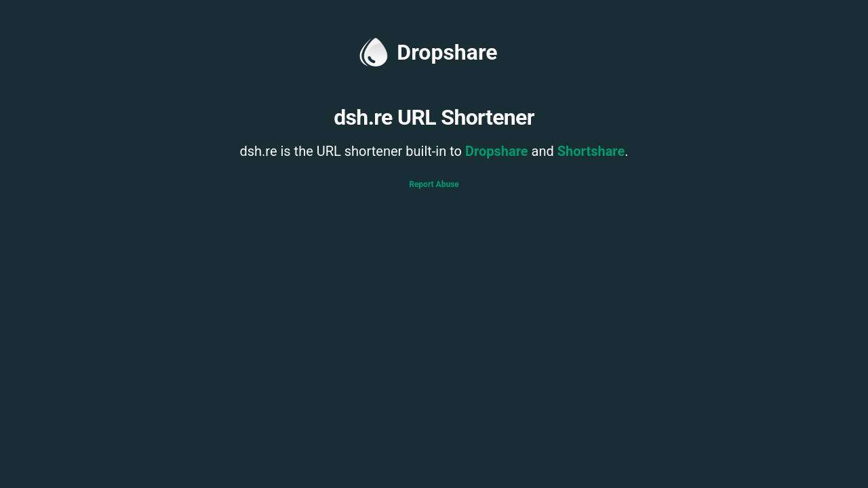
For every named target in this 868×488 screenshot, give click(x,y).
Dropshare (428, 52)
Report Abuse (434, 184)
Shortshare (591, 151)
